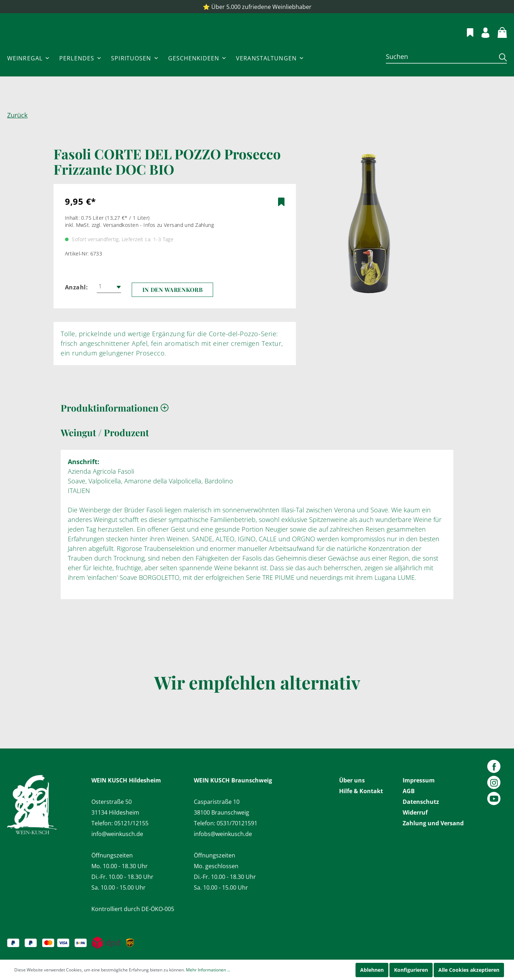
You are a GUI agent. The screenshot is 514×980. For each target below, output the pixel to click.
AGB (409, 791)
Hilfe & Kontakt (361, 791)
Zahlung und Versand (433, 823)
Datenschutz (421, 802)
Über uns (352, 780)
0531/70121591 (237, 823)
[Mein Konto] (481, 42)
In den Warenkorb (173, 311)
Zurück (17, 136)
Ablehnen (372, 970)
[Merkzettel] (466, 42)
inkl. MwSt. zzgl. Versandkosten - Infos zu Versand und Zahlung (139, 246)
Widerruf (415, 812)
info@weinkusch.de (117, 834)
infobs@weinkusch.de (223, 834)
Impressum (419, 780)
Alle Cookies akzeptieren (469, 970)
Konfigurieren (411, 970)
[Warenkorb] (498, 42)
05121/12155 (131, 823)
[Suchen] (440, 78)
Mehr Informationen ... (208, 970)
